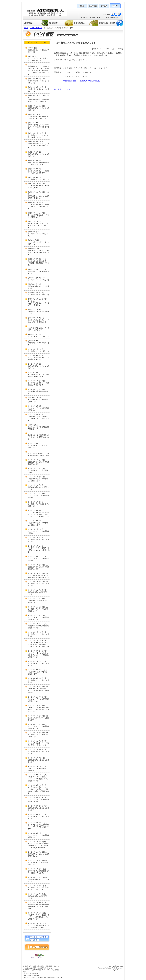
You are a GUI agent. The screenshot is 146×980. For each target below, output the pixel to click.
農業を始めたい (85, 23)
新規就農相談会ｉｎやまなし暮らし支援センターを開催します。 (39, 146)
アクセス (104, 5)
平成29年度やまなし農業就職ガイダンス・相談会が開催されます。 (39, 127)
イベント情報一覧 (36, 28)
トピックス (115, 5)
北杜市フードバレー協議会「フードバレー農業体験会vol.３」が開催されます (39, 779)
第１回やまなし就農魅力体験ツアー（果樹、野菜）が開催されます (39, 827)
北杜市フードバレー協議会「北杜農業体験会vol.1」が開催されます (39, 550)
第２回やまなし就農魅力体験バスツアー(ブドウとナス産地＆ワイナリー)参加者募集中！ (39, 846)
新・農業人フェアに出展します (39, 179)
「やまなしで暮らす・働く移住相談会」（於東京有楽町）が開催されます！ (39, 710)
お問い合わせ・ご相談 (110, 23)
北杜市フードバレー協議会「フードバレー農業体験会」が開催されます (39, 691)
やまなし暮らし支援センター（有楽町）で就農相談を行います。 (39, 263)
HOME (82, 5)
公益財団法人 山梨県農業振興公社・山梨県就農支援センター (45, 14)
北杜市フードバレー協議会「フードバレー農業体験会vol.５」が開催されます (39, 917)
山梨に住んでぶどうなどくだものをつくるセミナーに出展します (39, 253)
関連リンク (85, 17)
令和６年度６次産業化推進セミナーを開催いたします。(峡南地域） (39, 907)
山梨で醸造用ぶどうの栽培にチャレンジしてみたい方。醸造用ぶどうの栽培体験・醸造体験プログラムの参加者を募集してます (39, 70)
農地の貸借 (36, 23)
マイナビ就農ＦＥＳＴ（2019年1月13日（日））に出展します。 (38, 225)
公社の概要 (93, 5)
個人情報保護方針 (112, 17)
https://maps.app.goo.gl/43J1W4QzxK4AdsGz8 (81, 81)
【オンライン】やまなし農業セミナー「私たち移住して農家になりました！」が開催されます (39, 515)
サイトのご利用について (97, 17)
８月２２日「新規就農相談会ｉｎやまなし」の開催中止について (39, 437)
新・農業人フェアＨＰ (63, 89)
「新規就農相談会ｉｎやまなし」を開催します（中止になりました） (39, 419)
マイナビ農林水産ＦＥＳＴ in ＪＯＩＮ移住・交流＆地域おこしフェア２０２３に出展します (39, 645)
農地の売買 (61, 23)
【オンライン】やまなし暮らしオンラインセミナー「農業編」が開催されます (39, 655)
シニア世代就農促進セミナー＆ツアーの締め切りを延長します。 (39, 207)
